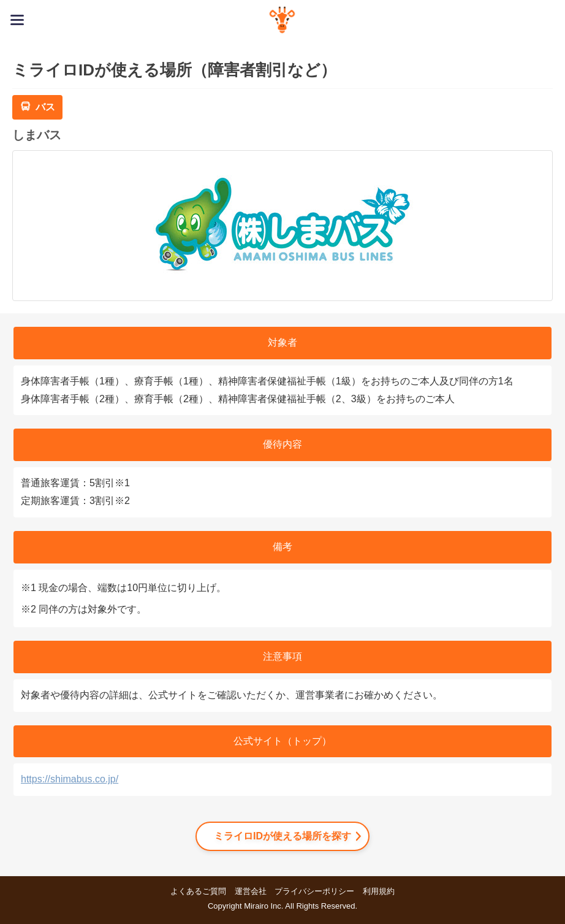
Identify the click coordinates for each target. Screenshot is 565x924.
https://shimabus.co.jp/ (70, 779)
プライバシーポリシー (314, 891)
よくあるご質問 (198, 891)
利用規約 (379, 891)
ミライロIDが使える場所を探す (282, 836)
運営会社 (251, 891)
